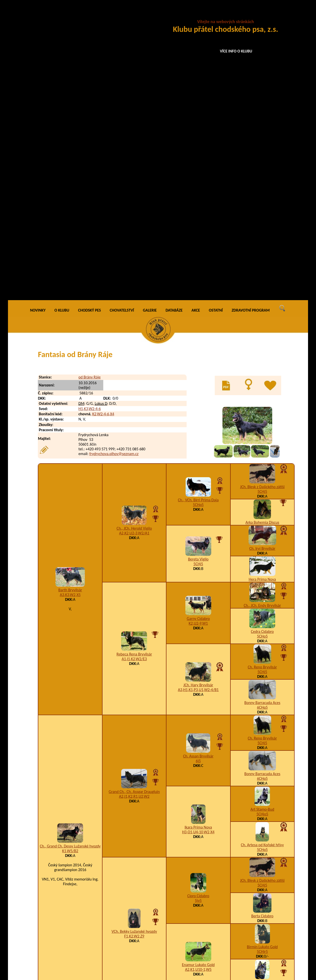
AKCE (196, 15)
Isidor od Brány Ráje (74, 838)
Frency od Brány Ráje (75, 773)
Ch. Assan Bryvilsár (198, 461)
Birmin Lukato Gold (262, 652)
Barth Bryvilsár (70, 295)
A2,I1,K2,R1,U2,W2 (134, 501)
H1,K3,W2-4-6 (90, 114)
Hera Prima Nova (262, 284)
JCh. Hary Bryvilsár (198, 390)
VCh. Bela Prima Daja (262, 687)
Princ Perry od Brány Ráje (78, 962)
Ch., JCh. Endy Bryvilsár (262, 310)
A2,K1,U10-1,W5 (198, 674)
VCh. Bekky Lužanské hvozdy (134, 636)
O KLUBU (62, 15)
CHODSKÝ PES (89, 15)
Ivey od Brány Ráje (73, 858)
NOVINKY (38, 15)
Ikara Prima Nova (198, 532)
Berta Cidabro (262, 621)
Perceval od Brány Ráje (76, 952)
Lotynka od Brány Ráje (76, 915)
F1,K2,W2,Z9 (134, 641)
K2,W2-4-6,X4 (103, 119)
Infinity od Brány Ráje (75, 848)
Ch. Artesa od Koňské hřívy (262, 550)
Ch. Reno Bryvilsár (262, 372)
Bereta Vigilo (198, 264)
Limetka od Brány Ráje (76, 905)
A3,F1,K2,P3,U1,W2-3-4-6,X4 (213, 962)
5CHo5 (262, 341)
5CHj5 (262, 196)
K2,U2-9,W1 (198, 328)
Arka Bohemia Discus (262, 227)
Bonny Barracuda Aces (262, 407)
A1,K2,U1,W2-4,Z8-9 (207, 952)
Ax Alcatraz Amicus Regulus (69, 927)
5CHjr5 (262, 656)
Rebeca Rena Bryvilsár (134, 359)
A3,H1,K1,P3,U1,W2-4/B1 (198, 394)
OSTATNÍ (216, 15)
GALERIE (150, 15)
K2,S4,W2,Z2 (201, 773)
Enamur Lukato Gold (198, 669)
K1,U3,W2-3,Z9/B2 (206, 905)
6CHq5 (262, 412)
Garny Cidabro (198, 323)
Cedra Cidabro (262, 336)
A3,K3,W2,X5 (70, 300)
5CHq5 (198, 209)
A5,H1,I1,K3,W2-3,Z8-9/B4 (211, 838)
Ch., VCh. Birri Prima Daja (198, 205)
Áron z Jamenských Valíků (68, 803)
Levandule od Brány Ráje (78, 895)
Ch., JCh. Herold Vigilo (134, 233)
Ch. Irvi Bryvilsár (262, 253)
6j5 (198, 465)
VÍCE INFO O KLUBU (236, 51)
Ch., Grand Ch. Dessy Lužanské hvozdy (70, 551)
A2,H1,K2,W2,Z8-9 (205, 848)
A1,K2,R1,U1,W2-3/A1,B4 (211, 915)
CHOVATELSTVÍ (122, 15)
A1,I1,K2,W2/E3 (134, 363)
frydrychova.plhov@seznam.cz (114, 158)
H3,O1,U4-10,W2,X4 (198, 537)
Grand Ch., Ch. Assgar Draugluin (134, 496)
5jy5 (198, 605)
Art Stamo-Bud (262, 514)
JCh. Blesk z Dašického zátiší (262, 192)
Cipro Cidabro (198, 601)
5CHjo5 (262, 519)
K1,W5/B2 (70, 556)
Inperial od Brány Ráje (76, 828)
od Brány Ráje (89, 82)
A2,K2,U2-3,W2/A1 (134, 238)
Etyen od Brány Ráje (63, 870)
